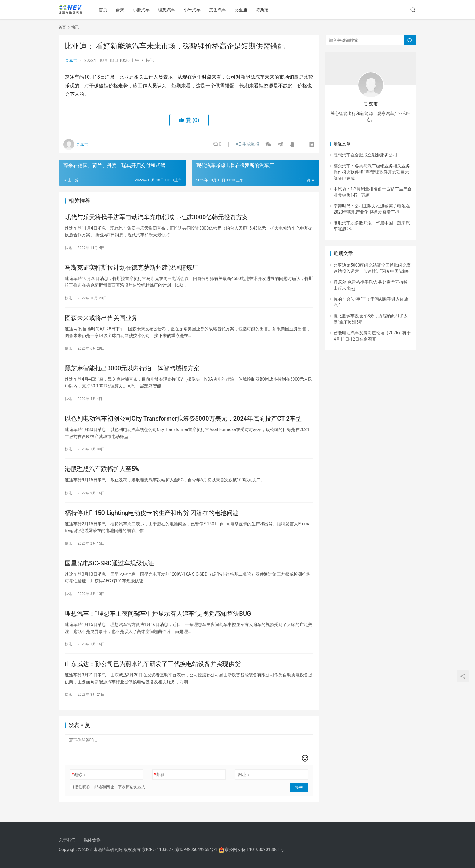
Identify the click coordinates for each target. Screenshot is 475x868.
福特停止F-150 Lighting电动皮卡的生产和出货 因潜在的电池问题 (152, 519)
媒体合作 (92, 840)
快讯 (150, 60)
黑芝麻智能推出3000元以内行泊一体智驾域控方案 (132, 371)
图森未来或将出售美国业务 (101, 320)
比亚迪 (242, 10)
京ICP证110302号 (159, 849)
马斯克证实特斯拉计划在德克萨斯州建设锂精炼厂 (131, 269)
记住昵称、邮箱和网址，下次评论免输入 (108, 796)
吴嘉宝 (71, 60)
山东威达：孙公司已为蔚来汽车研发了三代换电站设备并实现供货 (153, 672)
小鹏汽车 (142, 10)
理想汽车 (168, 10)
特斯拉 (263, 10)
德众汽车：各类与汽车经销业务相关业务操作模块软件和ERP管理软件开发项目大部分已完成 (372, 172)
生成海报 (246, 144)
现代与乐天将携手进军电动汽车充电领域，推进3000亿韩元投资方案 (156, 217)
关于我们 (67, 840)
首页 (104, 10)
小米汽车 (193, 10)
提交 (300, 796)
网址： (244, 784)
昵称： (79, 784)
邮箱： (162, 784)
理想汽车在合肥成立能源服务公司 (365, 155)
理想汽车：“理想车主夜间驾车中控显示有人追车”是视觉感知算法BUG (158, 621)
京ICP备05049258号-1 (197, 849)
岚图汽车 (219, 10)
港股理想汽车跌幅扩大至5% (102, 474)
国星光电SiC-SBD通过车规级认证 (110, 570)
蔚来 (121, 10)
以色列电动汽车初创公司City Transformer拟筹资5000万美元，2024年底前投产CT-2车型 (183, 422)
